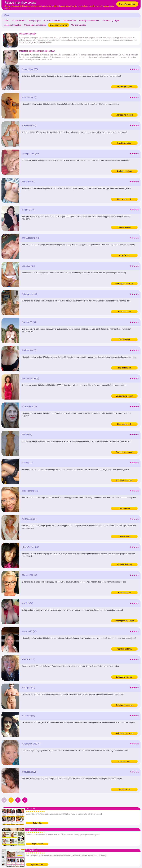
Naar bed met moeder (124, 115)
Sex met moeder (124, 227)
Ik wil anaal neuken (52, 20)
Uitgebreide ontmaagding (35, 25)
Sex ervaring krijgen (111, 20)
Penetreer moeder (124, 143)
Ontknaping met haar (124, 677)
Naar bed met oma (124, 565)
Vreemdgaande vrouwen (89, 20)
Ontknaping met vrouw (124, 284)
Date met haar (124, 340)
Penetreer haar (124, 761)
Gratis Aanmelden (127, 4)
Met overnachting (79, 25)
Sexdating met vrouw (124, 396)
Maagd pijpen (35, 20)
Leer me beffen (69, 20)
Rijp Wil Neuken (37, 864)
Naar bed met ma (124, 368)
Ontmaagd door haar (124, 480)
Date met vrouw (124, 537)
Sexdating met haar (124, 171)
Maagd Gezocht (37, 844)
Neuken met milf (124, 312)
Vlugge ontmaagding (12, 25)
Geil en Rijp (37, 823)
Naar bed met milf (124, 199)
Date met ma (124, 255)
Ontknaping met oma (124, 705)
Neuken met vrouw (124, 87)
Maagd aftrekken (19, 20)
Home (6, 20)
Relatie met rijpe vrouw (58, 25)
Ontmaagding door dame (124, 621)
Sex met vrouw (124, 789)
